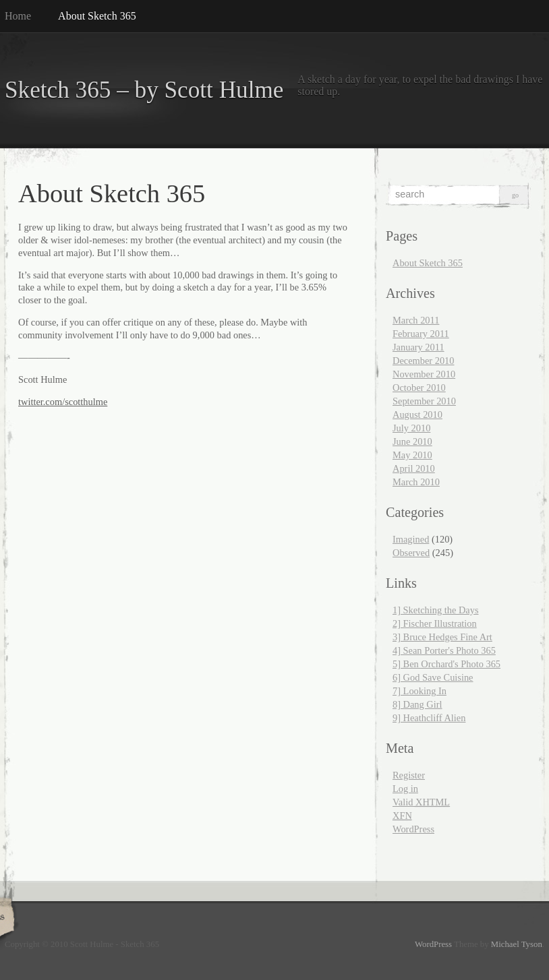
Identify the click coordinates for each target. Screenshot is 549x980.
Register (409, 775)
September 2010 (424, 401)
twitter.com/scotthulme (63, 402)
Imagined (411, 539)
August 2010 (417, 415)
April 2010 (414, 468)
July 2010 (411, 428)
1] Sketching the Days (436, 610)
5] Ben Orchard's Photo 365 (446, 664)
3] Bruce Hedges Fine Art (442, 637)
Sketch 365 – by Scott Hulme (144, 90)
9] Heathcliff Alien (429, 718)
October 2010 (419, 388)
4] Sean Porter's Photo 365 (444, 650)
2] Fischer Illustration (435, 623)
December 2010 (424, 361)
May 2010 (412, 455)
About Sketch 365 (97, 16)
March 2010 (416, 482)
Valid (421, 802)
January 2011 (418, 347)
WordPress (413, 829)
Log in (405, 789)
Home (18, 16)
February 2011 (421, 334)
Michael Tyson (517, 944)
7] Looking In (420, 691)
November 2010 (424, 374)
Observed (411, 553)
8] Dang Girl (417, 704)
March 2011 (416, 320)
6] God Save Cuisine (433, 677)
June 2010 (412, 441)
